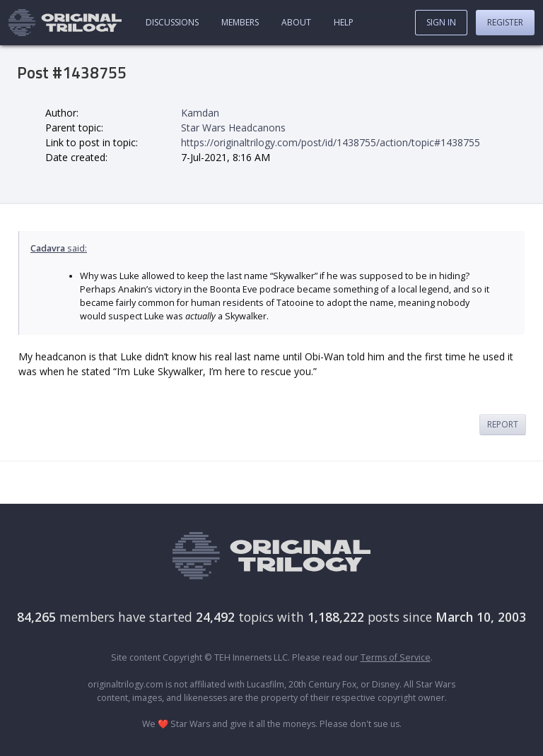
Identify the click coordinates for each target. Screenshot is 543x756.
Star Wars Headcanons (233, 128)
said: (59, 248)
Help (344, 22)
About (296, 22)
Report (503, 424)
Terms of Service (396, 657)
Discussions (172, 22)
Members (240, 22)
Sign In (441, 22)
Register (505, 22)
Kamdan (200, 113)
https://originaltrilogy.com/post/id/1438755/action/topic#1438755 (331, 142)
